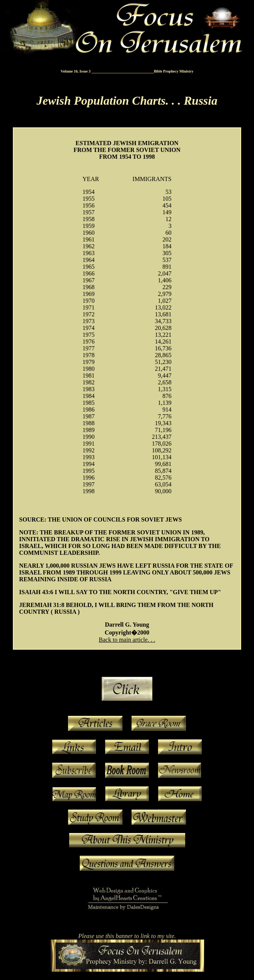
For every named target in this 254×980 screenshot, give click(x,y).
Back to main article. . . (127, 640)
